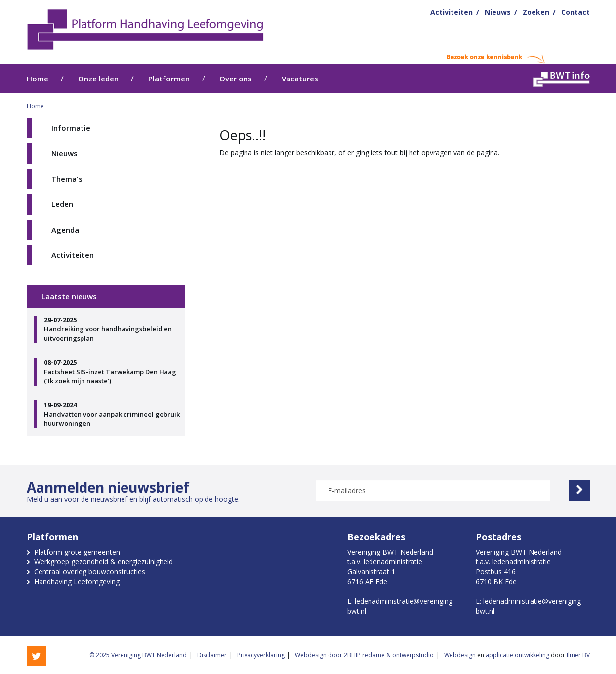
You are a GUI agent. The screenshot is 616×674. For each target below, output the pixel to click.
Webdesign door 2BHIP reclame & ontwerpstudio (364, 655)
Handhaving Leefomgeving (77, 581)
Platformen (169, 79)
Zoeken (536, 12)
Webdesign (460, 655)
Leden (62, 204)
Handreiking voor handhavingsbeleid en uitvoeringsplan (112, 329)
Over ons (236, 79)
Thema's (67, 179)
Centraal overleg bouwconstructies (90, 572)
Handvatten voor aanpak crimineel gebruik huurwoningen (112, 414)
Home (38, 79)
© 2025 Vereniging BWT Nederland (138, 655)
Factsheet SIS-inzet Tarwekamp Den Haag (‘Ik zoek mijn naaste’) (112, 372)
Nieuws (498, 12)
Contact (575, 12)
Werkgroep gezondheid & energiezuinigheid (103, 562)
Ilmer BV (578, 655)
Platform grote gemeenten (77, 552)
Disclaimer (212, 655)
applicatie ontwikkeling (517, 655)
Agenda (65, 230)
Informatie (71, 128)
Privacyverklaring (261, 655)
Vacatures (300, 79)
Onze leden (98, 79)
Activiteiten (452, 12)
